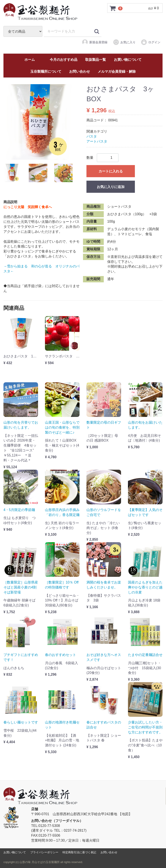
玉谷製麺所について (46, 72)
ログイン (151, 42)
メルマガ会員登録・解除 (117, 72)
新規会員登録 (95, 42)
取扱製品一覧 (96, 60)
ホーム (30, 60)
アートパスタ (97, 141)
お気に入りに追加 (111, 187)
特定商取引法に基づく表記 (79, 852)
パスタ (92, 136)
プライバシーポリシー (44, 852)
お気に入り (124, 42)
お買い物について (128, 60)
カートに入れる (111, 171)
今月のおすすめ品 (64, 60)
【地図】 (125, 814)
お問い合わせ (80, 72)
